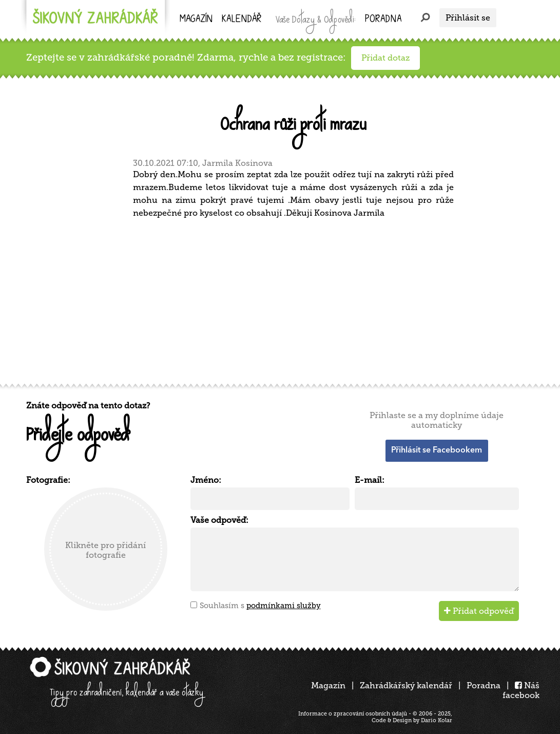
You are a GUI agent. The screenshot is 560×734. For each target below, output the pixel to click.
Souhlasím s (260, 606)
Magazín (196, 20)
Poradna (383, 20)
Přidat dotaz (385, 58)
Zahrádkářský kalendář (406, 685)
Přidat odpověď (479, 611)
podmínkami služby (284, 606)
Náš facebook (521, 690)
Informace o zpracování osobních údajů (353, 714)
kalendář (242, 20)
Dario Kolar (437, 720)
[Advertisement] (283, 299)
